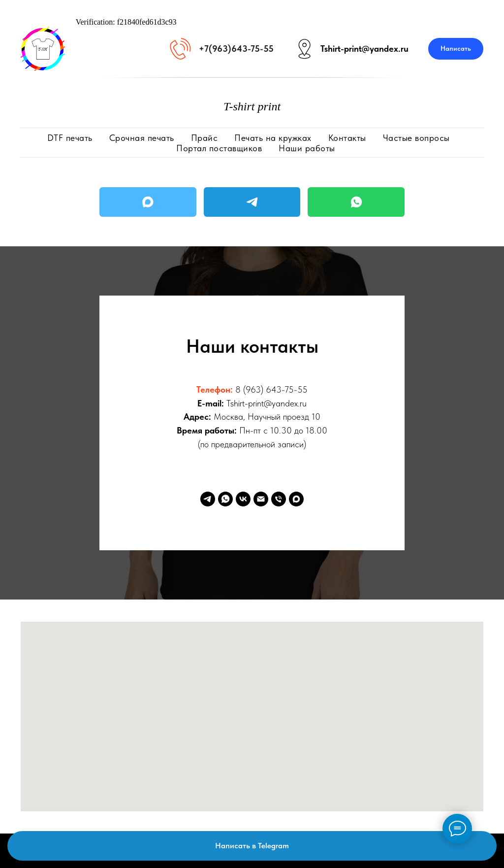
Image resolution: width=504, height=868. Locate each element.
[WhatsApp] (225, 499)
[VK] (243, 499)
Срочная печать (142, 138)
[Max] (296, 499)
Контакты (347, 138)
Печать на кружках (273, 138)
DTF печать (70, 138)
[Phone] (279, 499)
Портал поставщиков (219, 148)
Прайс (205, 138)
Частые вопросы (416, 138)
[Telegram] (208, 499)
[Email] (261, 499)
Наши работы (307, 148)
